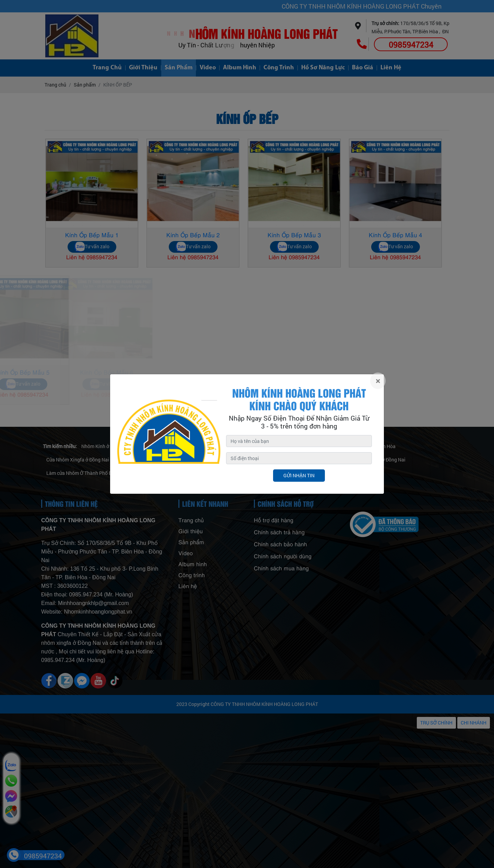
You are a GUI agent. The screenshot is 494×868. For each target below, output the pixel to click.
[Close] (378, 381)
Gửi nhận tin (299, 475)
